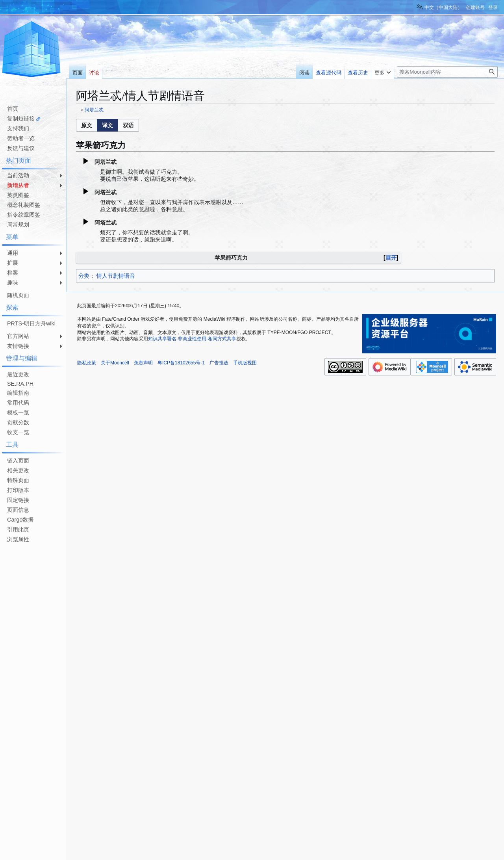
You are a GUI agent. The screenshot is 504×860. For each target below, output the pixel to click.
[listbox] (107, 125)
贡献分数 (18, 422)
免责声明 (143, 363)
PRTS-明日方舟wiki (31, 323)
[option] (86, 125)
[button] (87, 125)
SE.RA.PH (20, 384)
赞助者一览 (21, 138)
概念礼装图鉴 (24, 205)
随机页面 (18, 295)
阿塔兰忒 (94, 110)
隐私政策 (87, 363)
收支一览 (18, 432)
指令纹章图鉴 (24, 215)
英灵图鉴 (18, 195)
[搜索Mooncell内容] (447, 72)
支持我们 (18, 128)
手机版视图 (245, 363)
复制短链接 (21, 119)
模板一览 (18, 412)
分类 (84, 276)
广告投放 (219, 363)
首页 (13, 109)
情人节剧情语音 (116, 276)
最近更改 (18, 374)
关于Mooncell (115, 363)
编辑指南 (18, 393)
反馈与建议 (21, 148)
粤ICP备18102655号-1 (181, 363)
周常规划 (18, 225)
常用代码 (18, 403)
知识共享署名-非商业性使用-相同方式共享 (192, 339)
